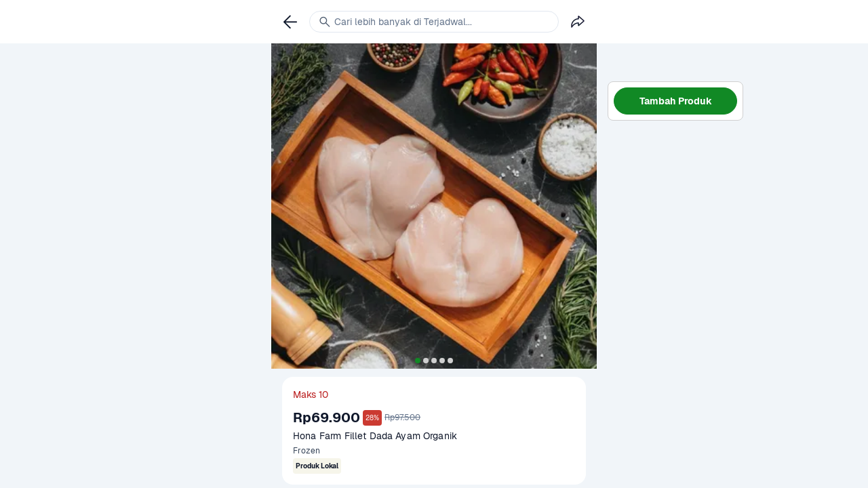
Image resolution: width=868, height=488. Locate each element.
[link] (290, 22)
